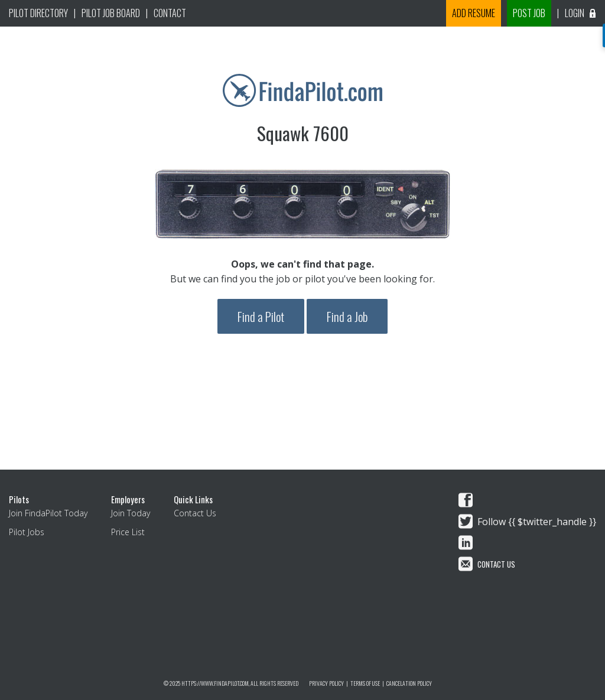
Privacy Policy (326, 683)
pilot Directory (38, 13)
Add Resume (474, 13)
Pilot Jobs (27, 532)
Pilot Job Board (111, 13)
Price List (128, 532)
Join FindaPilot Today (48, 513)
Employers (128, 499)
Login (582, 13)
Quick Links (193, 499)
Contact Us (195, 513)
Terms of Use (365, 683)
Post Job (529, 13)
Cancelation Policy (409, 683)
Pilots (19, 499)
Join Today (131, 513)
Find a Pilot (261, 316)
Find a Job (347, 316)
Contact (170, 13)
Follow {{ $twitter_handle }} (537, 522)
